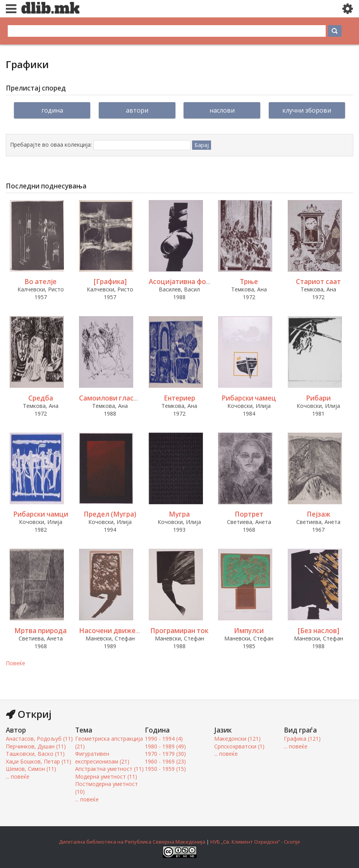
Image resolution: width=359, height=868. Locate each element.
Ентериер (179, 398)
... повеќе (18, 776)
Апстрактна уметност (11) (109, 769)
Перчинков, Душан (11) (36, 746)
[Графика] (110, 282)
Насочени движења (112, 631)
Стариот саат (318, 282)
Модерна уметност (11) (106, 776)
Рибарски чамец (249, 398)
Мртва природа (40, 631)
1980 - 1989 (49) (165, 746)
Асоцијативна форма (184, 282)
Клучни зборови (307, 110)
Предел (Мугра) (110, 514)
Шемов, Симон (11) (31, 769)
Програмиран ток (179, 631)
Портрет (249, 514)
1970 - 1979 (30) (165, 754)
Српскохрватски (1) (239, 746)
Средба (41, 398)
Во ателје (40, 282)
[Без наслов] (319, 631)
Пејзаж (319, 514)
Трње (249, 282)
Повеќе (15, 663)
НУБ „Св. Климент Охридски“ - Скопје (255, 842)
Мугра (179, 514)
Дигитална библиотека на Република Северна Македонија (132, 842)
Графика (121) (302, 739)
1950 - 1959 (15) (165, 769)
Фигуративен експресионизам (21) (102, 758)
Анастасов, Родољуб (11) (39, 739)
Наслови (222, 110)
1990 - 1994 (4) (164, 739)
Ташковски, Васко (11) (35, 754)
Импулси (249, 631)
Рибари (318, 398)
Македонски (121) (237, 739)
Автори (137, 110)
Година (52, 110)
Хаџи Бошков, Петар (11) (39, 761)
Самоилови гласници (115, 398)
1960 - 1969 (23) (165, 761)
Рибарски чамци (41, 514)
